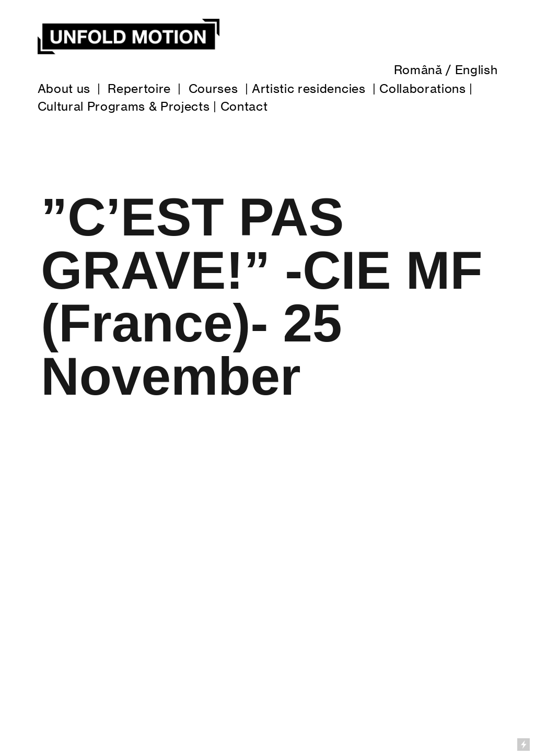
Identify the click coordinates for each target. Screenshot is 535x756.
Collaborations (423, 89)
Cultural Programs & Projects (124, 107)
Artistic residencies (309, 89)
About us (64, 89)
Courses (213, 89)
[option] (267, 584)
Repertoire (139, 89)
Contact (244, 107)
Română (418, 70)
